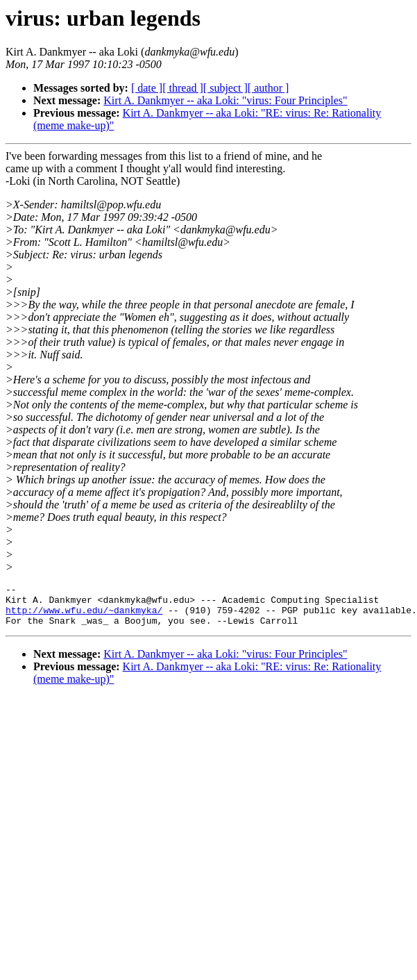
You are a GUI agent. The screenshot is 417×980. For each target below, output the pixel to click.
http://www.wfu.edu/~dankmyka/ (84, 616)
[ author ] (269, 88)
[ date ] (147, 88)
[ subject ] (225, 88)
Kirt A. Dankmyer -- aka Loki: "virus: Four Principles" (225, 100)
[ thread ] (183, 88)
